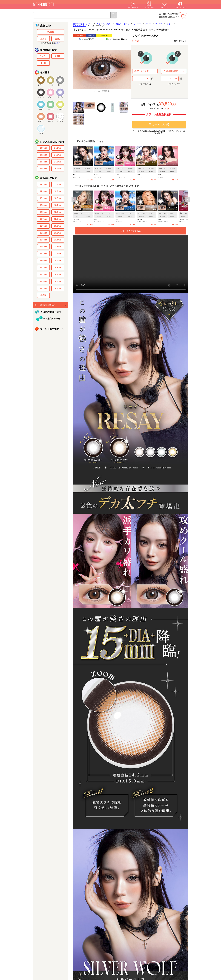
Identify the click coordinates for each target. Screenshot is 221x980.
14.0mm (43, 148)
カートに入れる (159, 124)
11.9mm (43, 191)
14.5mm (58, 162)
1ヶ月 (43, 63)
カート (183, 16)
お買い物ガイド (133, 7)
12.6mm (58, 212)
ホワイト (60, 121)
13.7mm (43, 254)
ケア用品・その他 (52, 319)
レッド (51, 121)
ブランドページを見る (131, 231)
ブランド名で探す (50, 329)
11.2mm (43, 184)
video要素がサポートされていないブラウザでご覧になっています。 (131, 264)
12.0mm (58, 191)
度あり (43, 39)
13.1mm (43, 233)
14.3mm (58, 155)
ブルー (41, 109)
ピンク (51, 97)
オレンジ (41, 121)
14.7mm (43, 288)
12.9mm (43, 226)
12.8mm (58, 219)
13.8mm (58, 254)
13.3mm (43, 240)
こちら (58, 43)
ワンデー (43, 56)
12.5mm (43, 212)
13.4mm (58, 240)
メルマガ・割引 (149, 7)
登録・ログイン (180, 7)
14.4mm (43, 162)
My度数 (51, 32)
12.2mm (58, 198)
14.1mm (58, 148)
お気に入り (164, 7)
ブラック (41, 97)
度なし (58, 39)
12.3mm (43, 205)
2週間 (58, 56)
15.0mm (58, 169)
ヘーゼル (51, 85)
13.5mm (43, 247)
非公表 (43, 295)
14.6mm (58, 281)
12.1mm (43, 198)
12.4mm (58, 205)
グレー (60, 85)
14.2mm (43, 155)
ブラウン (41, 85)
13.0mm (58, 226)
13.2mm (58, 233)
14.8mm (43, 169)
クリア (41, 134)
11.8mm (58, 184)
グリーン (51, 109)
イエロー (60, 109)
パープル (60, 97)
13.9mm (43, 261)
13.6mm (58, 247)
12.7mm (43, 219)
